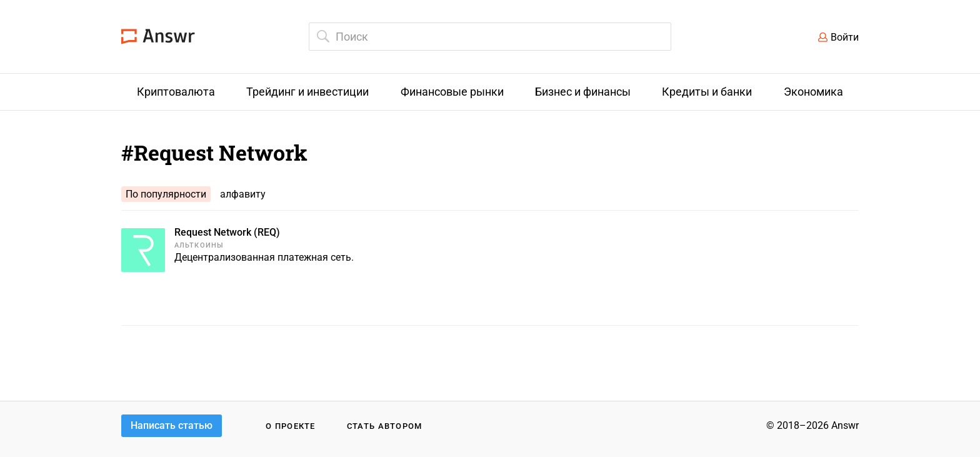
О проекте (291, 426)
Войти (845, 37)
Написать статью (172, 425)
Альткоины (199, 245)
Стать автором (385, 426)
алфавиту (243, 194)
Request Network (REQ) (227, 232)
